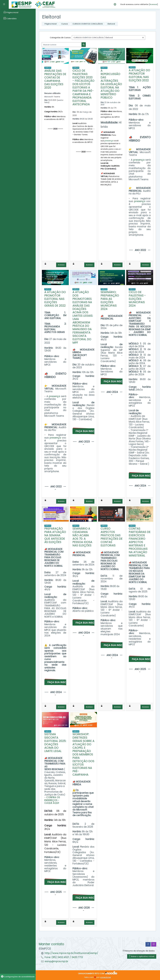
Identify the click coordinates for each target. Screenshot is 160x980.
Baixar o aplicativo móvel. (142, 956)
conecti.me (105, 977)
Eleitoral (111, 24)
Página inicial (51, 24)
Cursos (65, 24)
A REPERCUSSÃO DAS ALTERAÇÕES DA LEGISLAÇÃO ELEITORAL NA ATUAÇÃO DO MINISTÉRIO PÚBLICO (111, 84)
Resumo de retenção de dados (139, 951)
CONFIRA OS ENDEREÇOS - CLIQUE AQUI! (52, 800)
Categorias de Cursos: (60, 37)
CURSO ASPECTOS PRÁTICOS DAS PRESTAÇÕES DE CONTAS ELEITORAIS (112, 537)
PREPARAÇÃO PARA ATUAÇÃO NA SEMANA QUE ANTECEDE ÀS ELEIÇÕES (55, 535)
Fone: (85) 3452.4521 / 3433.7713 (64, 957)
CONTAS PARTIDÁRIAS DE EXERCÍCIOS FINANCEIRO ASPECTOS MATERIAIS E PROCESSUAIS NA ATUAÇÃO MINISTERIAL (140, 542)
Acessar (153, 4)
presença (109, 141)
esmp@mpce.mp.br (56, 961)
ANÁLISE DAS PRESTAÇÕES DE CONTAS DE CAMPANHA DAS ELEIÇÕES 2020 (55, 79)
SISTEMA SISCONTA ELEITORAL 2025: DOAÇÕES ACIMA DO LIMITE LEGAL (55, 743)
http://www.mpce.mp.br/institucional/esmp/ (71, 953)
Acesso (61, 265)
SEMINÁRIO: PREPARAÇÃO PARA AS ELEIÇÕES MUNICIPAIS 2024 (110, 300)
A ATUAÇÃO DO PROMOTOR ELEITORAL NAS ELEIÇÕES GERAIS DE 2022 (55, 299)
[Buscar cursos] (62, 45)
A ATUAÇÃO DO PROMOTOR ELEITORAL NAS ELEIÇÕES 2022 (139, 75)
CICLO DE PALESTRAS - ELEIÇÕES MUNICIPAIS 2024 (137, 299)
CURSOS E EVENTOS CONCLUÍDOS (88, 24)
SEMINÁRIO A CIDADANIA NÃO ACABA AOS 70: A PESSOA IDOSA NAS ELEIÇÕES (82, 537)
